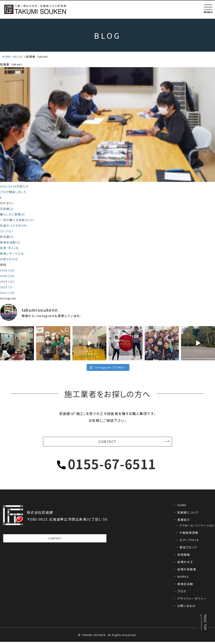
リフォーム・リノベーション (197, 527)
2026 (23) (7, 270)
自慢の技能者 (187, 571)
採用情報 (184, 557)
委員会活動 (185, 586)
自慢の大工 (185, 564)
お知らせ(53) (9, 259)
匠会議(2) (7, 237)
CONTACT (107, 443)
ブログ (182, 593)
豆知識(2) (7, 209)
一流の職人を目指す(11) (17, 220)
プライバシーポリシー (192, 601)
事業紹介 (184, 522)
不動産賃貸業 (189, 535)
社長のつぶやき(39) (14, 225)
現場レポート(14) (12, 253)
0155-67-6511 (112, 466)
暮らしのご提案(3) (12, 214)
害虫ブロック (188, 549)
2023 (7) (6, 287)
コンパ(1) (7, 231)
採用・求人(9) (9, 248)
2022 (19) (7, 293)
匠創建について (188, 515)
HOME (182, 507)
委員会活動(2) (10, 242)
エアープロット (189, 542)
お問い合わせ (187, 608)
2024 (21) (7, 281)
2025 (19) (7, 276)
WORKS (183, 579)
